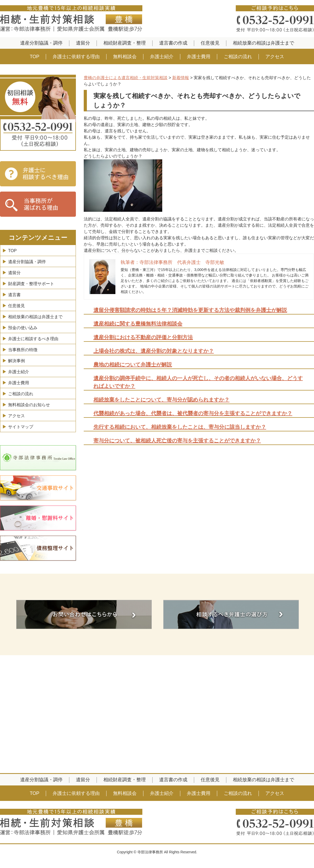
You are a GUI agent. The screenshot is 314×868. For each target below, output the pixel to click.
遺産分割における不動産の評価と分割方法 (143, 337)
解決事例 (16, 361)
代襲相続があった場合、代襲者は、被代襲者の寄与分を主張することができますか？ (193, 413)
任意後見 (210, 43)
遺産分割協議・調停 (41, 43)
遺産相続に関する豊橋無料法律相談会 (138, 324)
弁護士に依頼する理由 (76, 57)
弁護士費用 (199, 57)
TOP (35, 57)
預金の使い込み (23, 328)
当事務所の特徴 (23, 350)
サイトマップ (21, 427)
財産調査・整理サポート (31, 284)
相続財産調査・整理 (125, 43)
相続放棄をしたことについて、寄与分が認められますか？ (161, 400)
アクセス (275, 57)
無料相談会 (125, 57)
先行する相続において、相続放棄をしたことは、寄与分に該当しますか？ (180, 427)
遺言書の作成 (173, 43)
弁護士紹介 (162, 57)
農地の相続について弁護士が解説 (133, 365)
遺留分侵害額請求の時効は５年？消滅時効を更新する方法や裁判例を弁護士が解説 (190, 310)
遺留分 (83, 43)
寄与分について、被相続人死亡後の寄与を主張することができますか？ (177, 441)
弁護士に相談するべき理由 (33, 339)
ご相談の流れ (238, 57)
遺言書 (14, 295)
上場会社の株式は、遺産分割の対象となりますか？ (154, 351)
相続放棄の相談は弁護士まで (263, 43)
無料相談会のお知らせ (29, 405)
